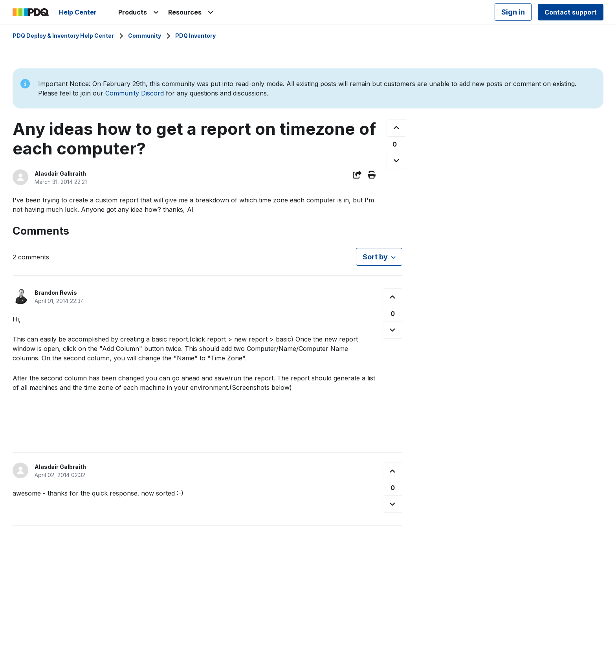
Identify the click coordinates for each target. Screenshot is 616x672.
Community (145, 36)
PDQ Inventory (195, 36)
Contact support (571, 12)
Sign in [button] (513, 12)
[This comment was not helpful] (392, 330)
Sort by (375, 257)
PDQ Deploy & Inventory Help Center (63, 36)
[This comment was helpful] (392, 297)
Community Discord (135, 93)
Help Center (78, 12)
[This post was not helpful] (396, 161)
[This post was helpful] (396, 128)
